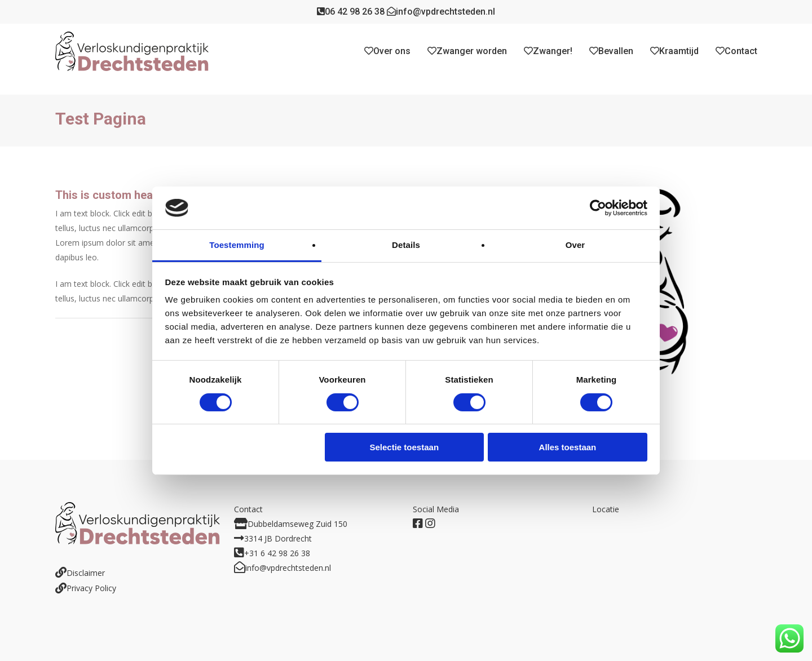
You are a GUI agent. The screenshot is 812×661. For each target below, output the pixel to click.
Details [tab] (406, 245)
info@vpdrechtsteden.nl (441, 12)
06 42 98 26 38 (351, 12)
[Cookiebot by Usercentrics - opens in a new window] (598, 208)
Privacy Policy (91, 588)
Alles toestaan (568, 447)
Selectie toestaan (405, 447)
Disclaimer (86, 573)
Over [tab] (575, 245)
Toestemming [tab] (237, 245)
